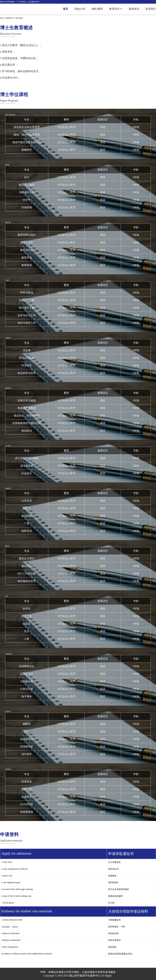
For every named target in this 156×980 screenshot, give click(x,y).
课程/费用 (97, 9)
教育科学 (114, 9)
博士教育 (19, 18)
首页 (66, 9)
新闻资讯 (134, 9)
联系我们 (151, 9)
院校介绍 (80, 9)
